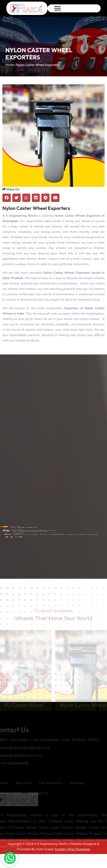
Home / (11, 65)
